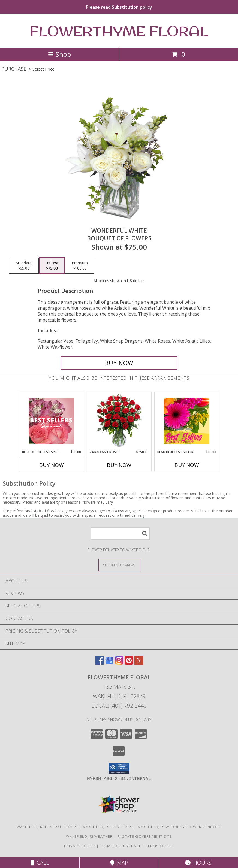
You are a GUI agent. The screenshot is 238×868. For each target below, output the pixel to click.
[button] (119, 768)
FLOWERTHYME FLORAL (119, 31)
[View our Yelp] (139, 663)
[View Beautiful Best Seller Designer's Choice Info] (187, 421)
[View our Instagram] (119, 663)
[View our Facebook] (100, 663)
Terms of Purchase (121, 846)
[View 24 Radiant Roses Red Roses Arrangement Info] (119, 421)
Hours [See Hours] (198, 863)
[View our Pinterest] (129, 663)
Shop (59, 54)
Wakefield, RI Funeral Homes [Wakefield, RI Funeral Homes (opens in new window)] (47, 827)
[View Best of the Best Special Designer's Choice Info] (51, 421)
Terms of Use (160, 846)
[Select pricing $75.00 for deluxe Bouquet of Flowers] (52, 266)
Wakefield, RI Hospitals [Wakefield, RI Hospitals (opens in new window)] (108, 827)
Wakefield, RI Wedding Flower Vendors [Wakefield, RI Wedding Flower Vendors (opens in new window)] (180, 827)
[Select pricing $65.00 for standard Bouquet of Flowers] (24, 266)
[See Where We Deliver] (119, 565)
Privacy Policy (80, 846)
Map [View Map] (119, 863)
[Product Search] (120, 533)
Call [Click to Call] (40, 863)
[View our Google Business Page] (109, 663)
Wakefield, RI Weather (89, 836)
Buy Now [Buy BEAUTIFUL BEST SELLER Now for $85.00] (187, 465)
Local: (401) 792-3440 (119, 706)
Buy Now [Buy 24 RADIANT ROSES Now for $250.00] (119, 465)
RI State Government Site (145, 836)
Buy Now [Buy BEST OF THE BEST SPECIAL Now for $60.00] (52, 465)
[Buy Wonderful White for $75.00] (119, 363)
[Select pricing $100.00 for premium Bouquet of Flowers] (80, 266)
